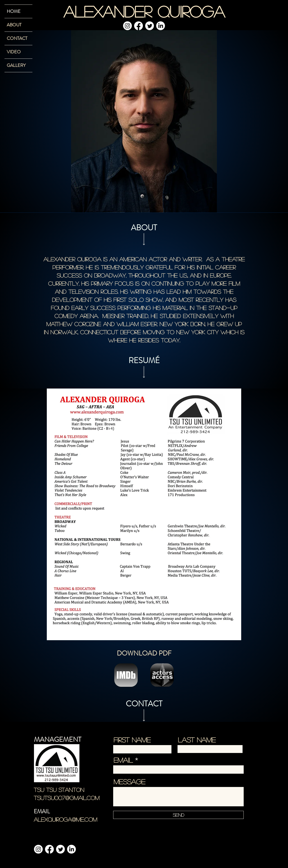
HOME (14, 11)
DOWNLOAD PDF (144, 653)
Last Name (197, 740)
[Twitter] (150, 26)
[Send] (178, 815)
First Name (132, 740)
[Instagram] (127, 26)
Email (123, 760)
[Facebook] (138, 26)
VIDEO (14, 52)
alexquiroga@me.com (65, 819)
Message (129, 782)
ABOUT (14, 25)
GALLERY (16, 65)
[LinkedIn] (161, 26)
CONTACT (17, 38)
